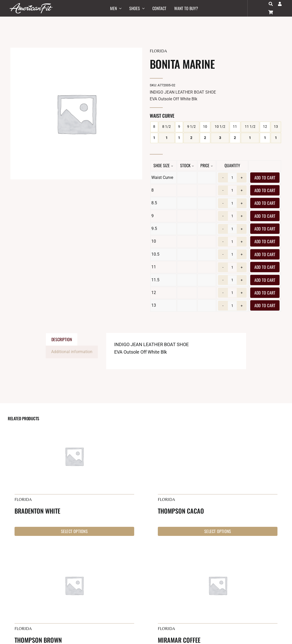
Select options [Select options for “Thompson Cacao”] (218, 531)
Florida (158, 51)
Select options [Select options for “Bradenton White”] (74, 531)
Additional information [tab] (72, 352)
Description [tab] (62, 339)
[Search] (271, 4)
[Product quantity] (232, 178)
